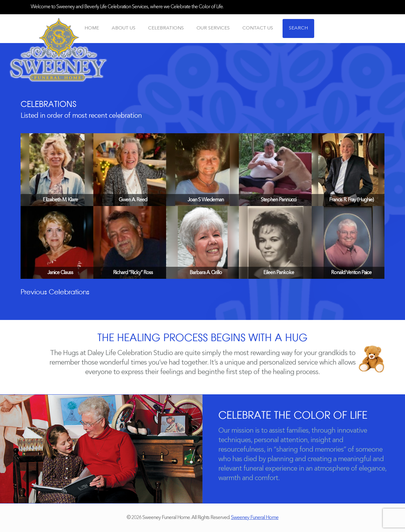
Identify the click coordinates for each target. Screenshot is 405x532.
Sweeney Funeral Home (255, 518)
